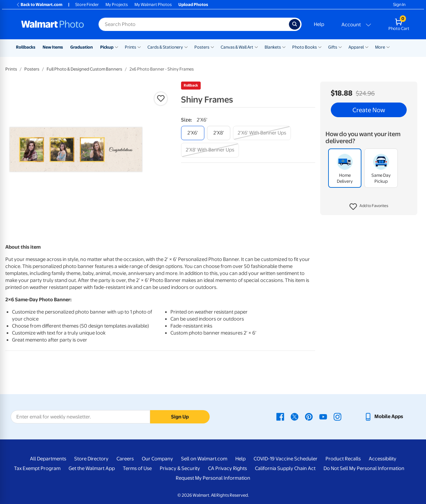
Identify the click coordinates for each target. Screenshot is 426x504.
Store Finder (87, 4)
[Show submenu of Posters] (212, 47)
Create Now (369, 110)
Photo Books (305, 47)
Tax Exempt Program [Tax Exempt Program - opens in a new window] (37, 468)
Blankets (273, 47)
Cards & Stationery (165, 47)
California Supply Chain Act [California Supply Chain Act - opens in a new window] (285, 468)
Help (319, 24)
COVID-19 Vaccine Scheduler (286, 459)
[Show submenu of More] (388, 47)
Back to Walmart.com (39, 4)
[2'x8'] (219, 133)
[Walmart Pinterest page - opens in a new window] (309, 416)
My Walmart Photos (153, 4)
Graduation (82, 47)
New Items (53, 47)
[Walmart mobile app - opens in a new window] (384, 416)
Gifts (333, 47)
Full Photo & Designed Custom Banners (84, 69)
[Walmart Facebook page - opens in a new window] (280, 416)
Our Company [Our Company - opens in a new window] (157, 459)
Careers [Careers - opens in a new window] (125, 459)
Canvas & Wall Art (237, 47)
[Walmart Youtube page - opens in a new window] (323, 416)
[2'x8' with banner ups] (210, 150)
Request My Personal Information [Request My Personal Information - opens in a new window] (213, 478)
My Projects (117, 4)
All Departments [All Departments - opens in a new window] (48, 459)
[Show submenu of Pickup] (116, 47)
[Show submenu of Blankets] (284, 47)
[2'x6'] (193, 133)
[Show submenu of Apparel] (367, 47)
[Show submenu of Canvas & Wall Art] (256, 47)
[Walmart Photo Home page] (53, 24)
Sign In (399, 4)
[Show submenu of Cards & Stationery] (186, 47)
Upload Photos (193, 4)
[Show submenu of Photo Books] (320, 47)
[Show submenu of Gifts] (340, 47)
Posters (202, 47)
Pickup (107, 47)
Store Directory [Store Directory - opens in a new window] (91, 459)
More (380, 47)
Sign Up (180, 417)
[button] (369, 207)
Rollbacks (26, 47)
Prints (130, 47)
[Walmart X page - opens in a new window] (295, 416)
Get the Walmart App (92, 468)
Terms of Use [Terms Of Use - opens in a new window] (137, 468)
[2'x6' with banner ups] (262, 133)
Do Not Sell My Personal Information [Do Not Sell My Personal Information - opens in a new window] (364, 468)
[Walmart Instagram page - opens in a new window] (337, 416)
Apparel (356, 47)
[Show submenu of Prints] (139, 47)
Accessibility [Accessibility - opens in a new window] (383, 459)
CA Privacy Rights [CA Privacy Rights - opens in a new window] (227, 468)
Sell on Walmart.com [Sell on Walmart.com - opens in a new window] (204, 459)
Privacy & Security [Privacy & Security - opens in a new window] (180, 468)
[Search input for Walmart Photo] (194, 24)
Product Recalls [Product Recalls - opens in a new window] (343, 459)
